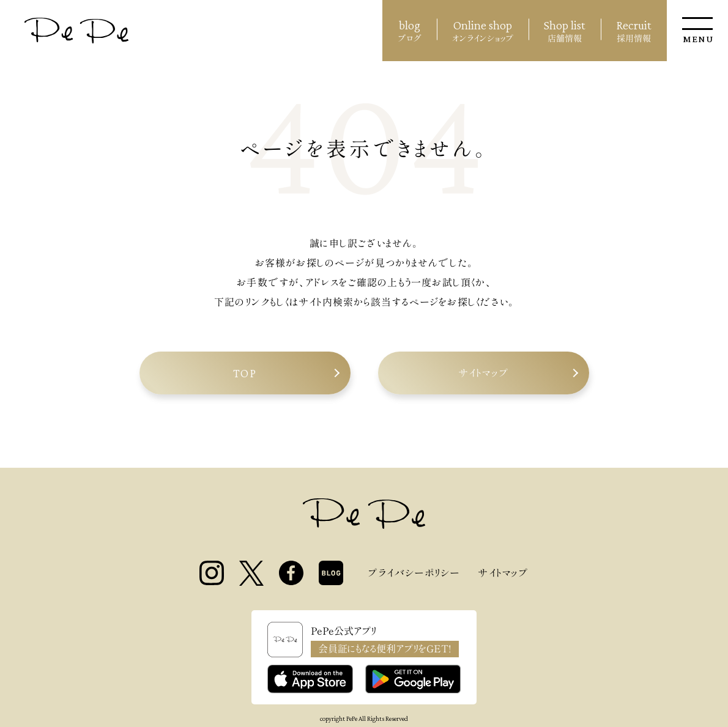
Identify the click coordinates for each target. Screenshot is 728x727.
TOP (245, 373)
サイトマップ (483, 373)
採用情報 (634, 29)
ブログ (410, 29)
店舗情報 (565, 29)
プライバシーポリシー (414, 573)
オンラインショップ (483, 29)
